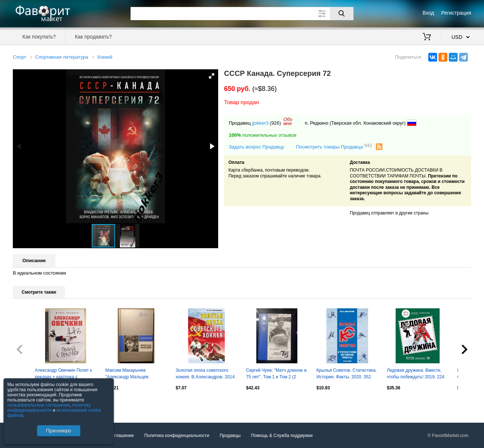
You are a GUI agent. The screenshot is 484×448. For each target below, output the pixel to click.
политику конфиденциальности (49, 408)
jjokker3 (260, 123)
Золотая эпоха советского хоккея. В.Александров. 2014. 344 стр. (206, 374)
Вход (428, 13)
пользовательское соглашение (39, 405)
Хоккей (105, 57)
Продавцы (230, 436)
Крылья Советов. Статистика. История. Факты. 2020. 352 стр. (347, 374)
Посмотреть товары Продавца (334, 146)
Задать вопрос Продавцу (256, 147)
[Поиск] (342, 14)
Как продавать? (93, 37)
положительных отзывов (263, 135)
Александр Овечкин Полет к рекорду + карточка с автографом (63, 374)
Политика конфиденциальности (177, 436)
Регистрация (456, 13)
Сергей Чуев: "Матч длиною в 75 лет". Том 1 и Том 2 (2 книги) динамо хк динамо (276, 374)
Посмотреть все (29, 403)
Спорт (20, 57)
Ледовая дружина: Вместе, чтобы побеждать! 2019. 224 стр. (416, 374)
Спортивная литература (62, 57)
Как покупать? (39, 37)
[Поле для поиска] (242, 14)
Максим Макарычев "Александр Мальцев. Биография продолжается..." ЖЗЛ (134, 374)
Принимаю (58, 431)
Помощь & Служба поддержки (282, 436)
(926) (275, 123)
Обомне (288, 121)
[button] (212, 76)
